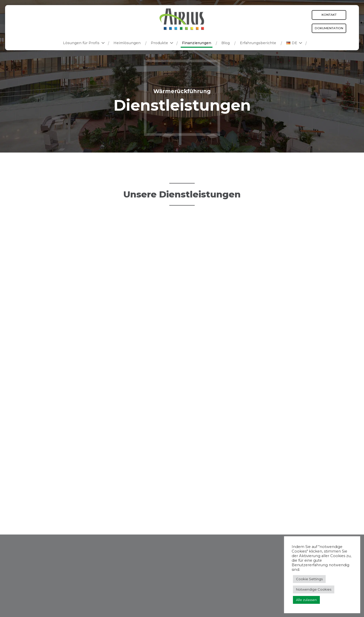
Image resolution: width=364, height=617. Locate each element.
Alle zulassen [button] (306, 600)
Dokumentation (329, 28)
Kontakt (329, 15)
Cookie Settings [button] (309, 579)
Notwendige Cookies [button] (314, 589)
